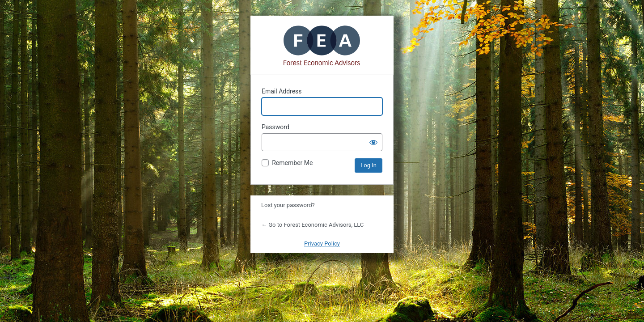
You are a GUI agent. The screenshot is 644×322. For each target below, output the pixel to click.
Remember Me (292, 163)
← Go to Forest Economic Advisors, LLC (312, 225)
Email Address (282, 91)
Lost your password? (288, 205)
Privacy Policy (322, 244)
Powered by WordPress (322, 45)
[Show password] (373, 142)
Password (275, 127)
